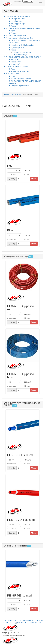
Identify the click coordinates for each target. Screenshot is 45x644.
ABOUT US (18, 620)
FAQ (14, 623)
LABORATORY (29, 620)
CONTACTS (22, 623)
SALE (41, 623)
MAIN (7, 95)
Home (4, 620)
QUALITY (40, 620)
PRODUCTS (16, 95)
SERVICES (7, 623)
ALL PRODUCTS (11, 11)
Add (34, 179)
